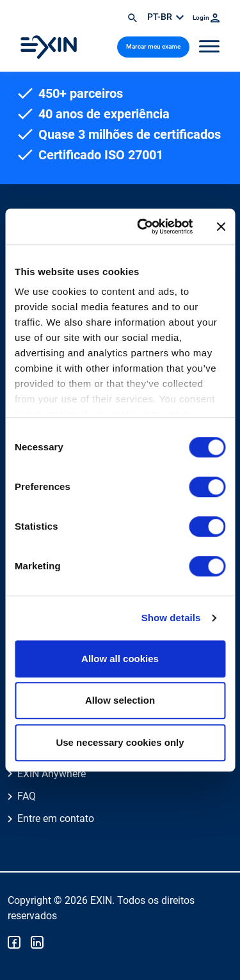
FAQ (27, 796)
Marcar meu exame (153, 46)
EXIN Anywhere (52, 774)
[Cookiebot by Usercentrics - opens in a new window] (143, 226)
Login (206, 18)
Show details (171, 618)
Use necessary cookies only (120, 742)
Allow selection (120, 700)
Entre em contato (56, 818)
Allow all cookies (120, 659)
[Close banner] (221, 226)
